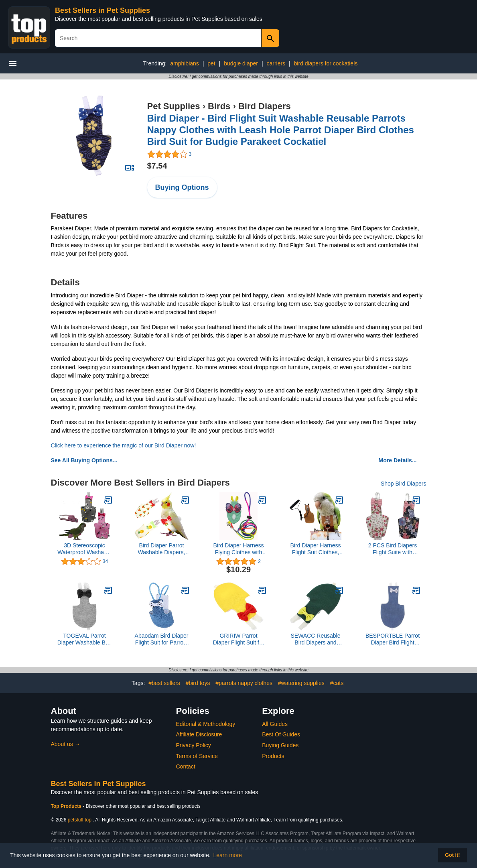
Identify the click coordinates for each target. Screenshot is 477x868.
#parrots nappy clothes (244, 683)
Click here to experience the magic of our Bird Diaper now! (124, 445)
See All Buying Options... (84, 460)
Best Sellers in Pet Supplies (103, 10)
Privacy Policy (194, 745)
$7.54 (157, 166)
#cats (337, 683)
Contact (186, 766)
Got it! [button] (452, 855)
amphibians (185, 63)
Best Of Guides (281, 734)
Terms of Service (197, 756)
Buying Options (182, 187)
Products (273, 756)
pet (211, 63)
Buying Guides (280, 745)
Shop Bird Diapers (404, 484)
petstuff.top (80, 820)
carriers (276, 63)
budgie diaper (241, 63)
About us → (66, 744)
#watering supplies (301, 683)
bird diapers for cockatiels (326, 63)
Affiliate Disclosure (199, 734)
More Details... (398, 460)
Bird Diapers (265, 106)
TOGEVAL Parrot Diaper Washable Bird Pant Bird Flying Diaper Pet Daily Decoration (85, 639)
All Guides (275, 724)
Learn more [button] (228, 855)
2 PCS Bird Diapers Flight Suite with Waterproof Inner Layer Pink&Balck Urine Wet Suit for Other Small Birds (393, 549)
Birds (219, 106)
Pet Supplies (174, 106)
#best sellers (164, 683)
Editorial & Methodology (206, 724)
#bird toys (198, 683)
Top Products (67, 806)
